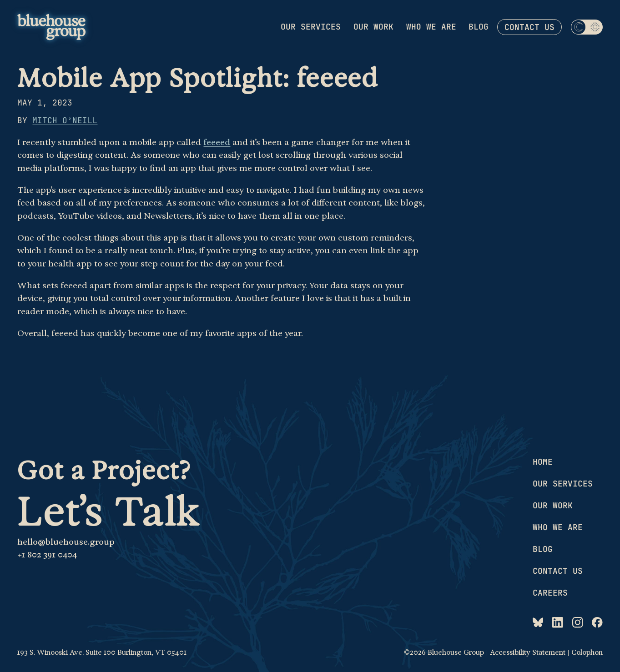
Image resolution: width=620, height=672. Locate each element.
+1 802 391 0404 (47, 554)
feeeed (217, 142)
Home (543, 462)
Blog (479, 27)
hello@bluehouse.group (66, 542)
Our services (311, 27)
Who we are (431, 27)
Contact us (529, 27)
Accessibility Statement (528, 652)
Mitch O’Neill (65, 120)
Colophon (587, 652)
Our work (373, 27)
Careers (550, 593)
